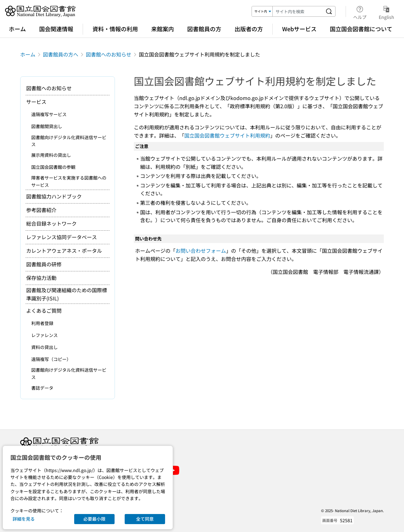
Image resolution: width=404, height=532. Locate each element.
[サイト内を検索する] (329, 11)
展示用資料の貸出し (51, 155)
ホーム (17, 29)
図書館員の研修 (44, 264)
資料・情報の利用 (115, 29)
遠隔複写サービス (49, 114)
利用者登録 (42, 323)
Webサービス (299, 29)
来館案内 (163, 29)
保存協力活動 (41, 278)
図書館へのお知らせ (109, 54)
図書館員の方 (204, 29)
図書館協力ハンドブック (54, 196)
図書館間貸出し (47, 126)
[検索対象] (262, 11)
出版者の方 (249, 29)
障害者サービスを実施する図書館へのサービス (69, 181)
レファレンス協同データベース (62, 237)
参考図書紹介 (41, 210)
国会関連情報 (56, 29)
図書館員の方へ (61, 54)
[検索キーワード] (298, 11)
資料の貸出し (45, 347)
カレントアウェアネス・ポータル (64, 251)
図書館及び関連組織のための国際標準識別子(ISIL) (67, 294)
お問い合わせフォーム (201, 251)
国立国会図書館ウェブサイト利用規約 (227, 135)
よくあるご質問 (44, 310)
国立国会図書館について (361, 29)
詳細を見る (24, 519)
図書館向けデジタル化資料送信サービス (69, 141)
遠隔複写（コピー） (51, 359)
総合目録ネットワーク (51, 223)
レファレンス (45, 335)
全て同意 (145, 519)
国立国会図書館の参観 (53, 167)
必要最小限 (94, 519)
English (386, 12)
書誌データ (42, 388)
